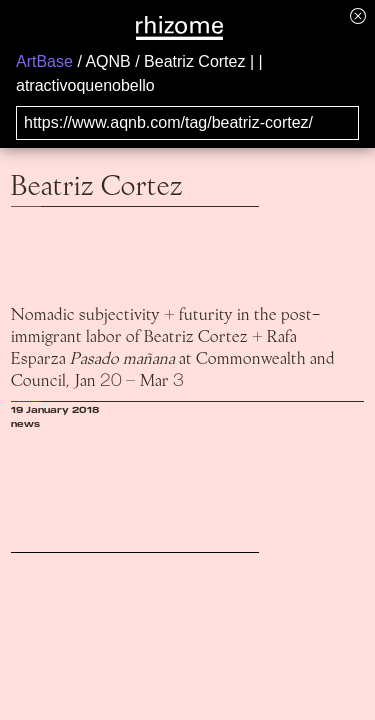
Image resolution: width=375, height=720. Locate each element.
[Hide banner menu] (358, 15)
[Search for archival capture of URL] (187, 123)
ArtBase (44, 61)
